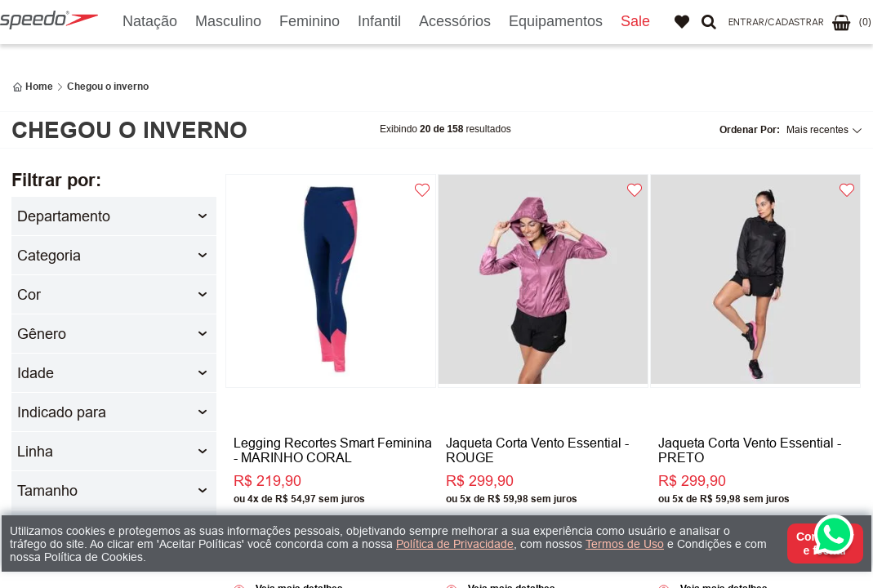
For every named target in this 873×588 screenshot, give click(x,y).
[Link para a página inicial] (33, 87)
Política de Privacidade (455, 544)
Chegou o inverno (108, 87)
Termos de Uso (625, 544)
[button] (776, 22)
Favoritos (682, 22)
